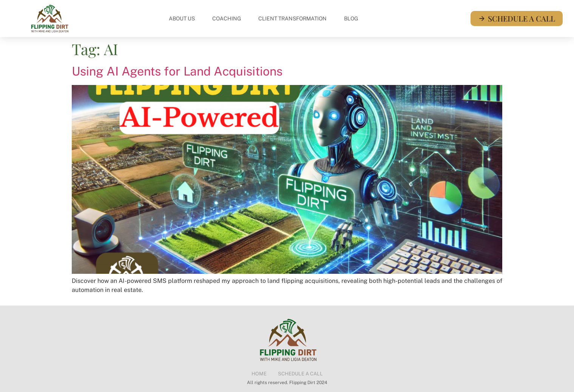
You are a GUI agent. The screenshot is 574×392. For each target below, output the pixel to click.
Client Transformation (292, 19)
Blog (351, 19)
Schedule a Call (300, 374)
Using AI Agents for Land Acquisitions (177, 71)
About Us (182, 19)
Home (259, 374)
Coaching (227, 19)
